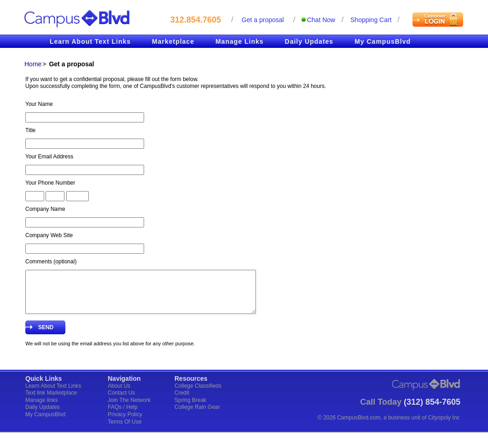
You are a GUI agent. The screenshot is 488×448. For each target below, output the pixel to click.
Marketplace (173, 41)
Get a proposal (263, 20)
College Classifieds (198, 394)
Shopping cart (371, 20)
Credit (182, 401)
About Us (119, 394)
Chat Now (321, 20)
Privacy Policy (125, 423)
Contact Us (121, 401)
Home (33, 64)
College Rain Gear (197, 415)
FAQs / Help (123, 415)
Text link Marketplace (51, 401)
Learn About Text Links (90, 41)
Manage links (42, 408)
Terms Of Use (125, 430)
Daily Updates (309, 41)
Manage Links (240, 41)
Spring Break (190, 408)
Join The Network (129, 408)
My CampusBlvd (383, 41)
